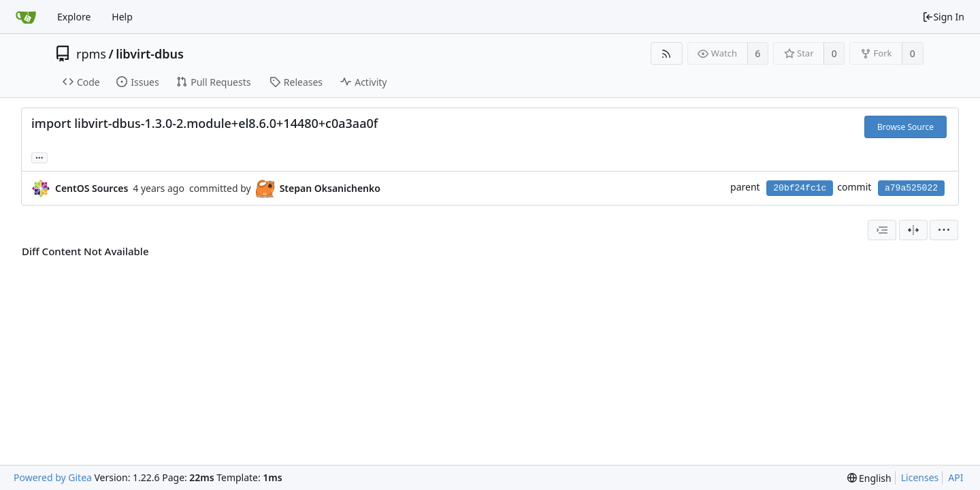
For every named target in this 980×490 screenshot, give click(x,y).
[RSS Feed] (667, 53)
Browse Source (905, 127)
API (955, 477)
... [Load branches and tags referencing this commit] (39, 157)
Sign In (943, 17)
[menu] (944, 230)
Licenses (920, 477)
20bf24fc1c (800, 188)
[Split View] (913, 230)
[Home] (26, 17)
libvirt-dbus (150, 54)
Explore (74, 17)
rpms (91, 54)
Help (122, 17)
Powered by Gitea (53, 477)
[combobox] (882, 230)
